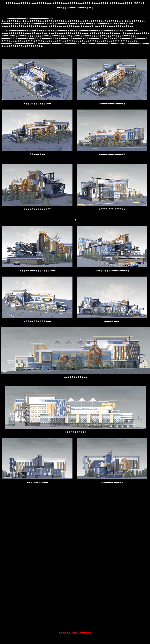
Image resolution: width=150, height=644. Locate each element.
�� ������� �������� (75, 633)
